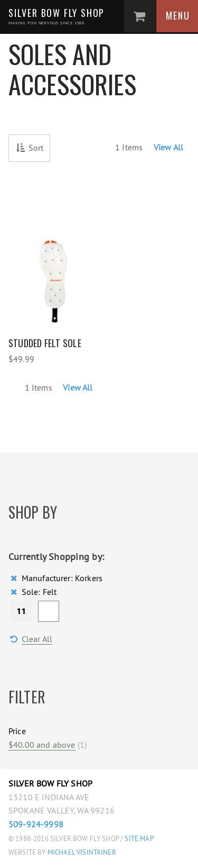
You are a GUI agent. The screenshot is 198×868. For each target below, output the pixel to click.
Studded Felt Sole (45, 343)
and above (42, 745)
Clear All (37, 639)
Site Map (139, 839)
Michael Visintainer (81, 852)
